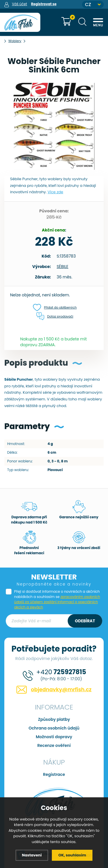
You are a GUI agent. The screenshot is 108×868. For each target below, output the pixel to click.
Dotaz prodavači (55, 316)
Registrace (54, 774)
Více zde (55, 192)
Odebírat (85, 621)
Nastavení (32, 855)
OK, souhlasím (72, 855)
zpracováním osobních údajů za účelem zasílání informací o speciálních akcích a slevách (57, 602)
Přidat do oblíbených (55, 308)
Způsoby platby (54, 719)
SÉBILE (63, 267)
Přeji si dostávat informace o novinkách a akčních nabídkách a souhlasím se (57, 599)
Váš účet (19, 4)
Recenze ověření (54, 745)
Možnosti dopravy (54, 737)
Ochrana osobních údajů (54, 728)
